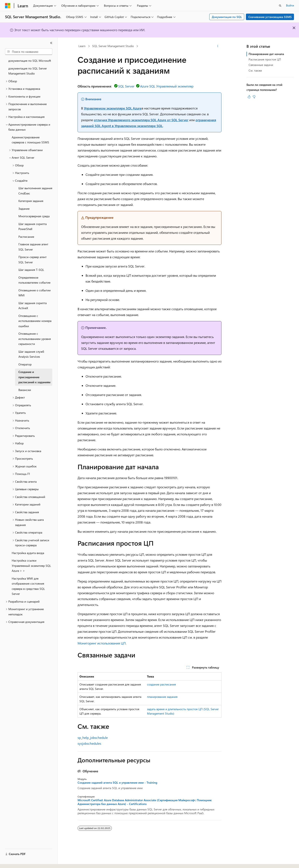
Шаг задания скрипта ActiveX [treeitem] (33, 306)
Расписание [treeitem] (26, 237)
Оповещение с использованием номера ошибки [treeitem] (35, 321)
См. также (255, 70)
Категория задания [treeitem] (31, 201)
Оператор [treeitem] (25, 364)
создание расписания (161, 684)
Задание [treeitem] (24, 209)
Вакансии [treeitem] (25, 390)
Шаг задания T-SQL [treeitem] (31, 270)
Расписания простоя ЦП (265, 59)
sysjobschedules (89, 743)
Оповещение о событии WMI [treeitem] (34, 293)
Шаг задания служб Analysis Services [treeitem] (31, 354)
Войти (290, 5)
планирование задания (162, 697)
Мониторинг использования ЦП (102, 643)
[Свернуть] (51, 43)
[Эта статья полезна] (249, 97)
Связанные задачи (261, 65)
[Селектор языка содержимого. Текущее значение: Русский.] (15, 861)
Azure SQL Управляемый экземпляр (167, 86)
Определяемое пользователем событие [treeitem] (34, 280)
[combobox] (29, 52)
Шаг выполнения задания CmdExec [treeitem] (35, 191)
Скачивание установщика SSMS (270, 17)
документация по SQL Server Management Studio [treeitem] (28, 71)
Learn (82, 46)
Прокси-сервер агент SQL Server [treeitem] (33, 260)
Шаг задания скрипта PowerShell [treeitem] (33, 226)
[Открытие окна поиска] (280, 6)
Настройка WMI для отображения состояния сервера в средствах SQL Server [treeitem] (28, 586)
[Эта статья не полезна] (254, 97)
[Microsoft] (8, 6)
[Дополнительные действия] (218, 46)
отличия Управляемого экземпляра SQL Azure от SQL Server (141, 120)
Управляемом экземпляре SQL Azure (113, 108)
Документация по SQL (227, 17)
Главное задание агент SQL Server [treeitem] (33, 247)
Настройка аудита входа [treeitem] (28, 553)
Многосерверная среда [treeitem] (34, 216)
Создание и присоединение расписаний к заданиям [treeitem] (34, 377)
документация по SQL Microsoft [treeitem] (30, 61)
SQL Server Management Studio (113, 46)
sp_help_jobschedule (93, 737)
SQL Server (126, 86)
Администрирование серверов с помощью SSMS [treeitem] (30, 140)
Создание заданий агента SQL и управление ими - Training (117, 783)
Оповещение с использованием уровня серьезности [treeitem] (35, 339)
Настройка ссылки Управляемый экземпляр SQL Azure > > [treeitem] (31, 566)
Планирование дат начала (266, 54)
